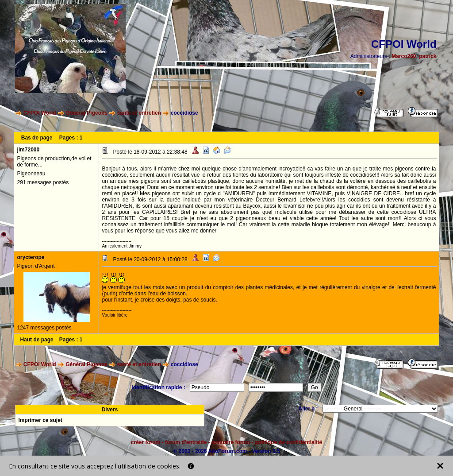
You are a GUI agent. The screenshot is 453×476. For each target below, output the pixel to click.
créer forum (146, 442)
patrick (428, 56)
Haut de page (36, 340)
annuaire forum (231, 442)
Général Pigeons (86, 113)
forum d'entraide (186, 442)
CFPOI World (40, 113)
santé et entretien (139, 113)
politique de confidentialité (288, 442)
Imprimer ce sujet (40, 420)
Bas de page (37, 138)
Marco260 (404, 56)
